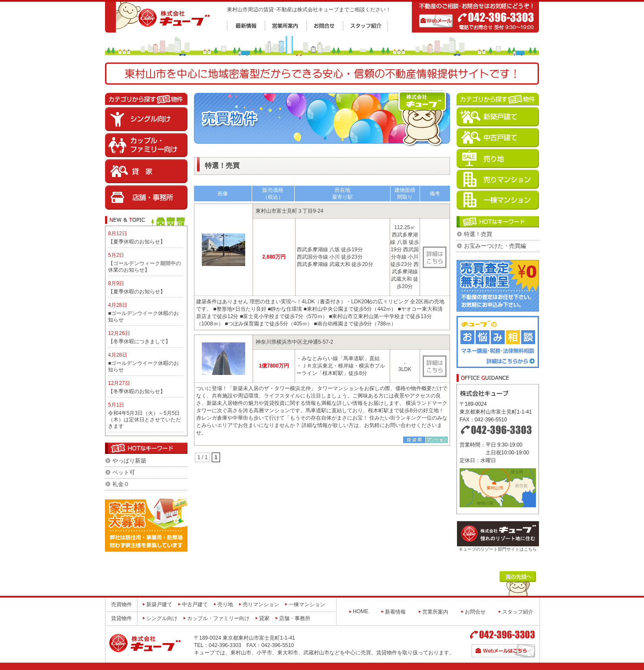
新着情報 (395, 612)
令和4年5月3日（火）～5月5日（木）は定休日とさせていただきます (145, 420)
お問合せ (475, 612)
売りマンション (261, 604)
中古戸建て (195, 604)
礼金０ (121, 484)
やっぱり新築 (129, 461)
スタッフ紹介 (518, 612)
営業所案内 (435, 612)
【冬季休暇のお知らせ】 (137, 391)
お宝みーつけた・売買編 (495, 246)
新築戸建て (159, 604)
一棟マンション (307, 604)
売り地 (225, 604)
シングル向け (162, 618)
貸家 (264, 618)
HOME (361, 611)
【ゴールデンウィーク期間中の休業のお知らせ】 (145, 267)
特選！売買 (478, 234)
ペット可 (124, 472)
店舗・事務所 (295, 618)
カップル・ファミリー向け (218, 618)
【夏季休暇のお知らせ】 (137, 242)
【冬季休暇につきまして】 (139, 342)
